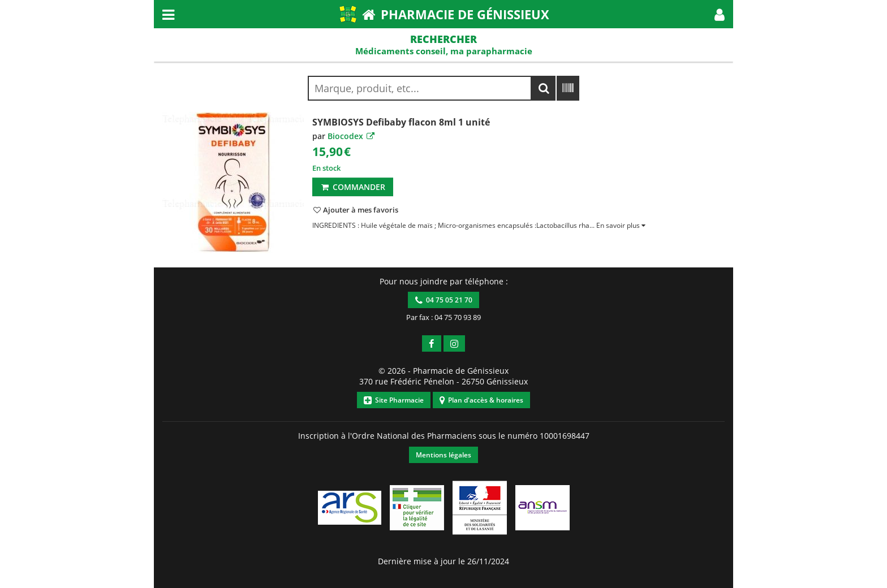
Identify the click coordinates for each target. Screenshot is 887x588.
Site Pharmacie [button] (394, 400)
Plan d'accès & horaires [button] (481, 400)
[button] (720, 14)
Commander (353, 187)
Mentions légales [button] (444, 455)
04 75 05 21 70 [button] (444, 300)
